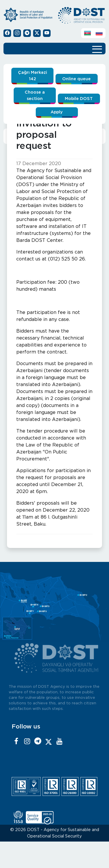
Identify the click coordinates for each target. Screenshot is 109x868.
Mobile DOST (79, 99)
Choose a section (35, 95)
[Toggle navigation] (97, 49)
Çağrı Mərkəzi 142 (33, 76)
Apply (57, 112)
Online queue (76, 79)
